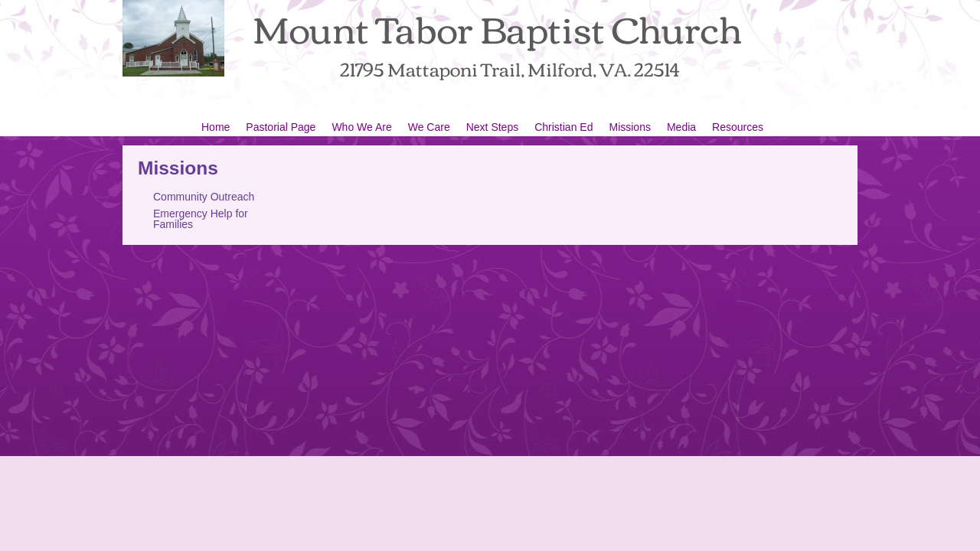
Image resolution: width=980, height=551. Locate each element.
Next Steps (492, 127)
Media (681, 127)
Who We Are (361, 127)
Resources (738, 127)
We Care (429, 127)
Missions (629, 127)
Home (216, 127)
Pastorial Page (281, 127)
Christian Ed (563, 127)
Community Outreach (204, 197)
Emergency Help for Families (201, 219)
